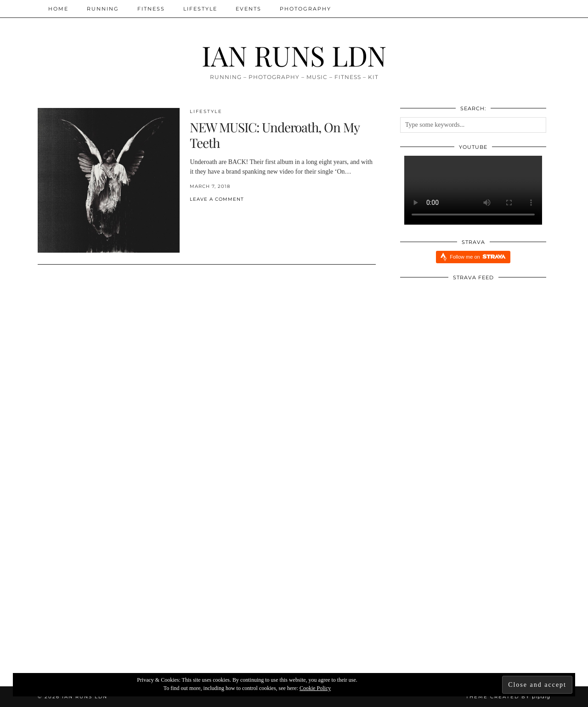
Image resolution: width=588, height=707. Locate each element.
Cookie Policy (315, 688)
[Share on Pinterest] (201, 214)
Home (58, 9)
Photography (305, 9)
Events (249, 9)
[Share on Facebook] (192, 214)
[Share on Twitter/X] (197, 214)
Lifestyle (200, 9)
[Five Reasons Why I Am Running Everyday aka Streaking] (465, 589)
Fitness (151, 9)
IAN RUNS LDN (294, 55)
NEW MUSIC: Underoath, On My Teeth (274, 135)
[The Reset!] (123, 589)
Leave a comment (217, 199)
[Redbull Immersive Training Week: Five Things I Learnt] (294, 589)
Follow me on (478, 257)
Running (103, 9)
